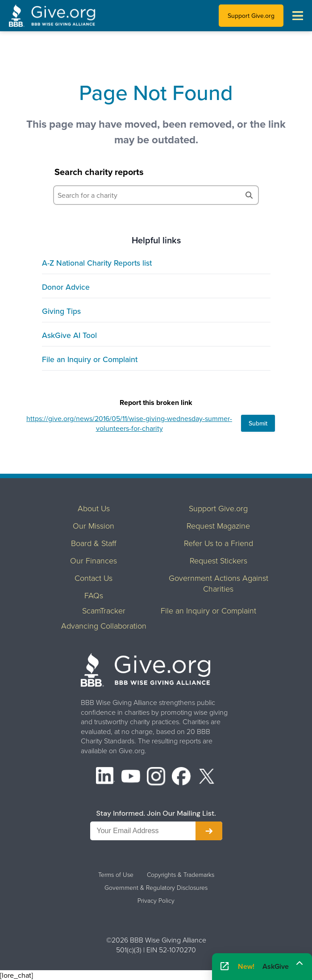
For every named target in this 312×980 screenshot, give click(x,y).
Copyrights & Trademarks (181, 875)
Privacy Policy (156, 901)
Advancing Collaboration (104, 626)
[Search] (249, 195)
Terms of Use (116, 875)
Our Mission (94, 525)
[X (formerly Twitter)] (207, 778)
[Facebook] (181, 778)
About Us (94, 508)
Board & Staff (94, 543)
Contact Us (94, 578)
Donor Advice (66, 287)
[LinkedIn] (105, 778)
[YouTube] (131, 778)
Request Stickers (218, 560)
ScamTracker (104, 610)
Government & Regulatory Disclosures (156, 888)
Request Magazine (218, 525)
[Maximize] (300, 963)
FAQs (94, 595)
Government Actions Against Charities (218, 583)
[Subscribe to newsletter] (209, 831)
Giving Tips (61, 311)
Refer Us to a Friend (218, 543)
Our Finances (94, 560)
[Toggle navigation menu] (298, 16)
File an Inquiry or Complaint (90, 359)
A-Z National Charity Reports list (97, 263)
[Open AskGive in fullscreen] (225, 967)
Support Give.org (251, 16)
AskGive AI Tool (69, 335)
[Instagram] (156, 778)
